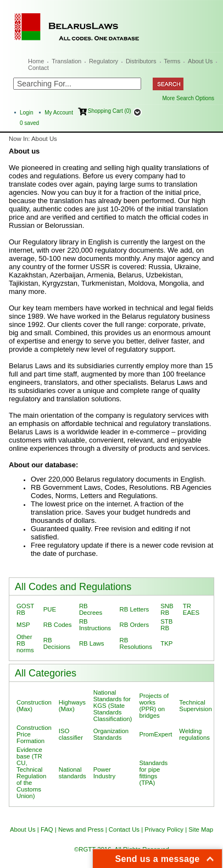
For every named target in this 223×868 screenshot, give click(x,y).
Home (36, 61)
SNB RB (167, 609)
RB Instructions (95, 625)
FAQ (47, 829)
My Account (59, 113)
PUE (50, 609)
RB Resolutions (135, 643)
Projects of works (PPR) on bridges (154, 706)
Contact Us (124, 829)
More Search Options (189, 98)
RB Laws (91, 643)
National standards (73, 773)
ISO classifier (71, 734)
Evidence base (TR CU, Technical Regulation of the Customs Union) (31, 773)
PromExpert (155, 734)
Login (26, 113)
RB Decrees (91, 609)
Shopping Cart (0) (110, 111)
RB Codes (58, 625)
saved (29, 123)
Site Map (201, 829)
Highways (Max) (72, 706)
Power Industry (104, 773)
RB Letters (134, 609)
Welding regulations (194, 734)
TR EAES (191, 609)
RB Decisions (57, 643)
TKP (166, 643)
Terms (172, 61)
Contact (38, 68)
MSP (23, 625)
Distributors (141, 61)
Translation (66, 61)
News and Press (81, 829)
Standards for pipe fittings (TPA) (153, 773)
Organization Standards (111, 734)
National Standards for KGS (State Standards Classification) (113, 706)
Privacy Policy (164, 829)
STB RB (166, 625)
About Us (200, 61)
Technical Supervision (195, 706)
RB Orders (134, 625)
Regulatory (104, 61)
